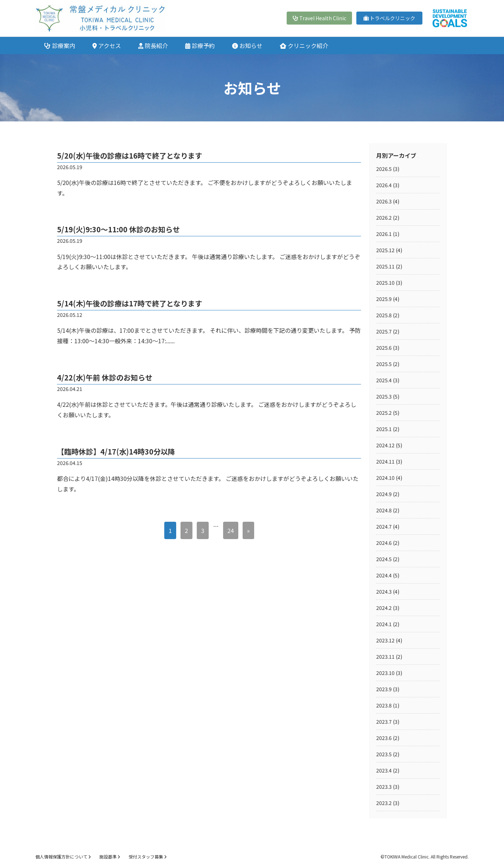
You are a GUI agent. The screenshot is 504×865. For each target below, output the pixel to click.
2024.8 (384, 510)
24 (231, 530)
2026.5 (384, 169)
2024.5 (384, 559)
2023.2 (384, 803)
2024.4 (384, 575)
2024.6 (384, 543)
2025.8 (384, 315)
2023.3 (384, 787)
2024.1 (384, 624)
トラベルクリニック (389, 18)
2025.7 (384, 331)
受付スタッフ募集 (147, 857)
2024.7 (384, 526)
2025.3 (384, 396)
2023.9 (384, 689)
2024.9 (384, 494)
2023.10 (385, 673)
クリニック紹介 (304, 46)
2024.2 (384, 608)
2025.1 (384, 429)
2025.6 (384, 348)
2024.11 (385, 461)
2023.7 (384, 722)
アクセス (107, 46)
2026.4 (384, 185)
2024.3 (384, 591)
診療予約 (200, 46)
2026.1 (384, 234)
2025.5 (384, 364)
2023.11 (385, 657)
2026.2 (384, 218)
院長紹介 (153, 46)
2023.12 (385, 640)
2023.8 (384, 705)
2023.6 (384, 738)
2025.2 (384, 413)
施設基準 (110, 857)
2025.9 (384, 299)
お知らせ (247, 46)
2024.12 (385, 445)
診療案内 (60, 46)
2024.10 (385, 478)
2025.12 (385, 250)
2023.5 (384, 754)
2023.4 (384, 770)
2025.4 (384, 380)
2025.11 (385, 266)
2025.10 (385, 283)
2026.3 (384, 201)
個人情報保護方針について (63, 857)
